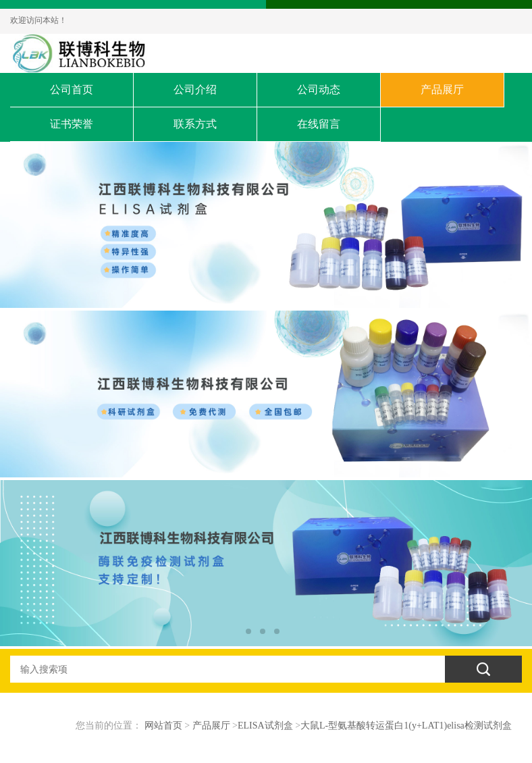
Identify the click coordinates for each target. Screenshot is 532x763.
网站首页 (163, 726)
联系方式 (195, 124)
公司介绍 (195, 89)
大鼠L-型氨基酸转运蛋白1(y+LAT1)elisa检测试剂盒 (406, 726)
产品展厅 (442, 89)
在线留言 (319, 124)
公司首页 (72, 89)
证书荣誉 (72, 124)
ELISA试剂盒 (265, 726)
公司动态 (319, 89)
